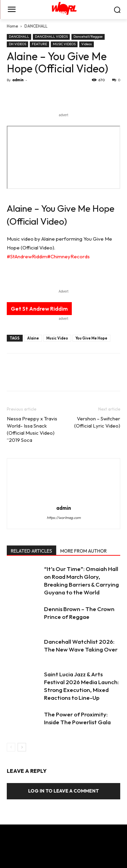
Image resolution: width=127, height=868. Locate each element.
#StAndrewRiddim (27, 256)
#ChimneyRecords (68, 256)
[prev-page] (11, 747)
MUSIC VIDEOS (64, 44)
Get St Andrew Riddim (39, 309)
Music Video (57, 338)
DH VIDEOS (17, 44)
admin (18, 80)
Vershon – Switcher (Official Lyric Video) (97, 422)
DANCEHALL (36, 26)
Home (12, 26)
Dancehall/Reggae (88, 37)
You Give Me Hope (91, 338)
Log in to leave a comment (63, 791)
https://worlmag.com (64, 518)
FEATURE (39, 44)
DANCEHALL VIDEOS (51, 37)
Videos (87, 44)
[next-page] (22, 747)
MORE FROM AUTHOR (83, 551)
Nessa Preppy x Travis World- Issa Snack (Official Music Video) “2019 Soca (32, 429)
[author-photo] (64, 498)
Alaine (33, 338)
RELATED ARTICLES (31, 551)
